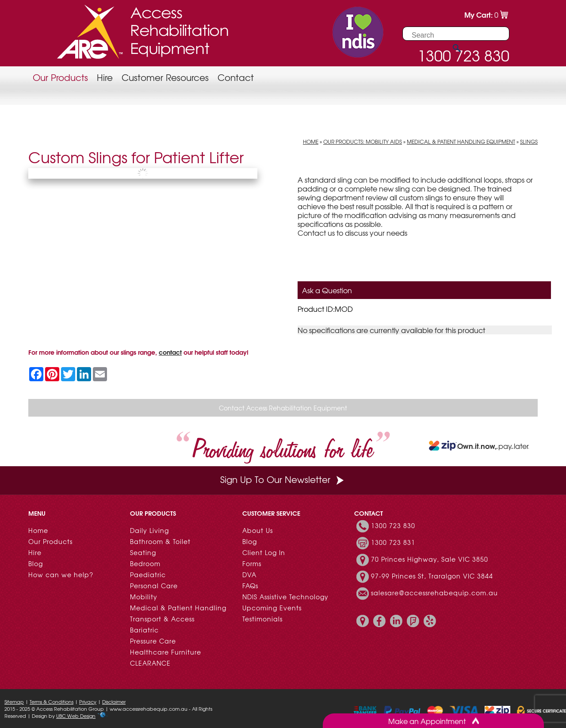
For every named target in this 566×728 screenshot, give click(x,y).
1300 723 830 (393, 525)
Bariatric (144, 630)
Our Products (60, 77)
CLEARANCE (150, 663)
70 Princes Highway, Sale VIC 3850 (430, 559)
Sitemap (14, 701)
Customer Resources (165, 77)
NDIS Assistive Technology (285, 597)
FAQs (250, 586)
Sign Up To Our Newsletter (283, 479)
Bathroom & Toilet (160, 541)
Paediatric (148, 575)
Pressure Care (153, 641)
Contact (236, 77)
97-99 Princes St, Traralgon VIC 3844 (432, 576)
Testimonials (262, 619)
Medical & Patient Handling (178, 608)
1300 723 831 (393, 542)
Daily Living (149, 530)
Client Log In (264, 552)
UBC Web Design (76, 716)
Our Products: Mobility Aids (363, 142)
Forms (252, 563)
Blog (36, 563)
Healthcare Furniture (166, 652)
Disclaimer (114, 701)
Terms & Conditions (52, 701)
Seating (143, 552)
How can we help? (61, 575)
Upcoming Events (272, 608)
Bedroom (145, 563)
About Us (258, 530)
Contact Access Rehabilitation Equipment (283, 408)
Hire (105, 77)
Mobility (144, 597)
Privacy (88, 701)
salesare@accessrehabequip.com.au (434, 593)
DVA (249, 575)
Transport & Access (162, 619)
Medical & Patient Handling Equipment (461, 142)
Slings (529, 142)
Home (311, 142)
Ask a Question (327, 290)
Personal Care (154, 586)
